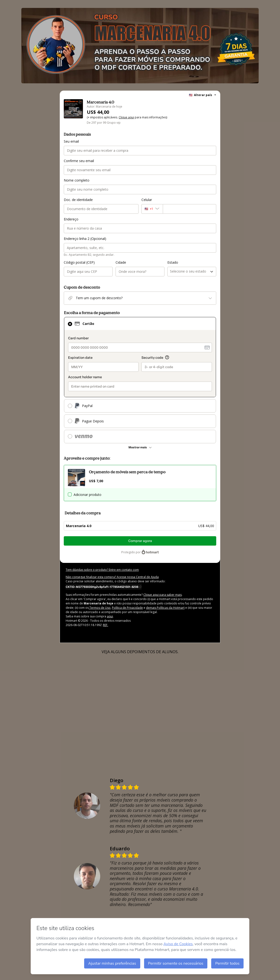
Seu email (71, 141)
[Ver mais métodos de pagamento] (140, 447)
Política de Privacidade (127, 608)
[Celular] (190, 209)
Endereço (71, 219)
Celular (147, 200)
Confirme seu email (79, 161)
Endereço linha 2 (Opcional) (85, 239)
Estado (173, 262)
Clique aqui (126, 117)
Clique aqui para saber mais (163, 595)
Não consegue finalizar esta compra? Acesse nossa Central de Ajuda (112, 577)
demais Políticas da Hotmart (165, 608)
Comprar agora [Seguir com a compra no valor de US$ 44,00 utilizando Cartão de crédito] (140, 541)
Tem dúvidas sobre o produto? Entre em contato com (102, 570)
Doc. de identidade (78, 200)
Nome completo (77, 180)
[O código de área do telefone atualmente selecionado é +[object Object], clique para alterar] (152, 209)
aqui (110, 616)
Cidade (121, 262)
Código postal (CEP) (79, 262)
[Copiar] (104, 587)
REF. (105, 625)
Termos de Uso (100, 608)
